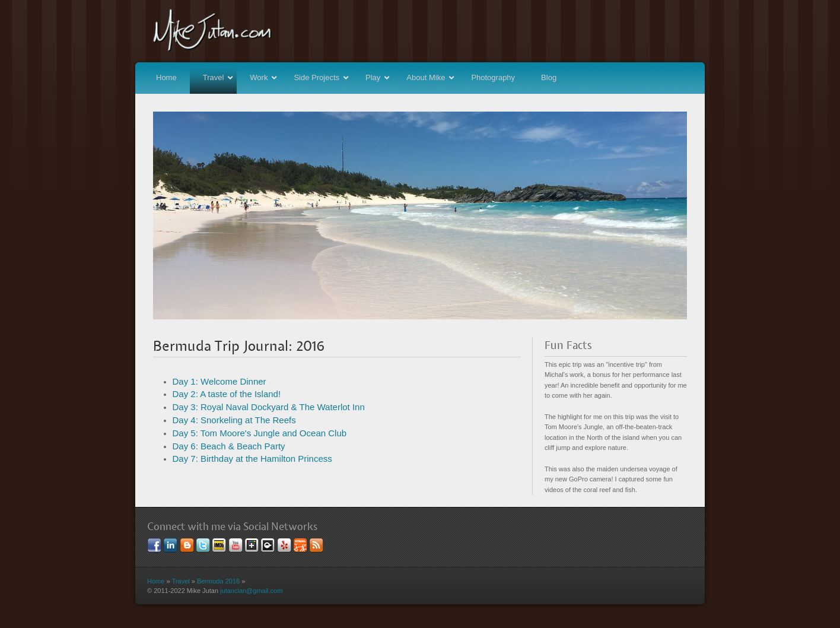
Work (264, 78)
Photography (493, 77)
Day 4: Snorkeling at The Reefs (234, 420)
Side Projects (322, 78)
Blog (549, 77)
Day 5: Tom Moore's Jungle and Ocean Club (260, 433)
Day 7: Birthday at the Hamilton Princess (252, 459)
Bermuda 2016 (218, 581)
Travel (219, 78)
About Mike (431, 78)
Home (166, 77)
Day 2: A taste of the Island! (227, 394)
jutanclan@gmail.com (251, 591)
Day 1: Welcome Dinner (219, 381)
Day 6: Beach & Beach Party (229, 446)
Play (378, 78)
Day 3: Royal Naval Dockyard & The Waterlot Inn (269, 407)
